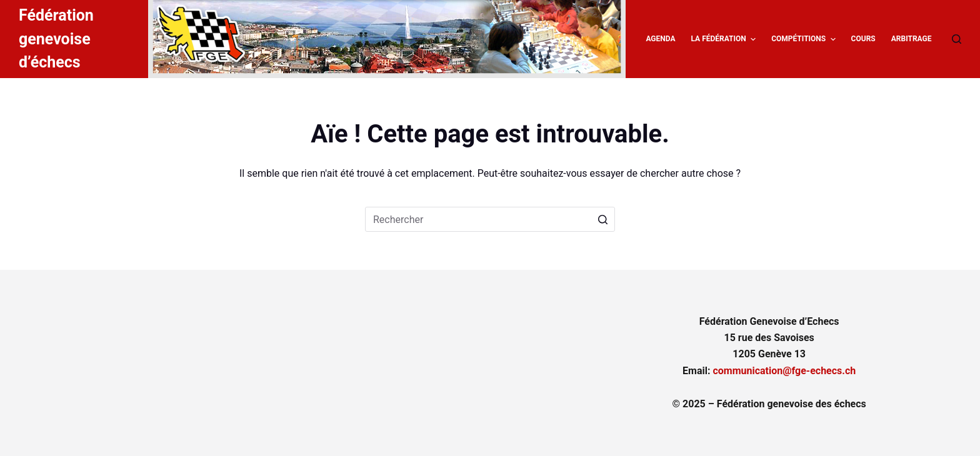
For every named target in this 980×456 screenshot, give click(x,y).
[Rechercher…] (490, 219)
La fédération (725, 39)
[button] (753, 39)
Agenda (660, 39)
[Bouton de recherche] (602, 219)
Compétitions (805, 39)
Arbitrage (912, 39)
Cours (863, 39)
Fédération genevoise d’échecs (56, 39)
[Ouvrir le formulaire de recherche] (957, 39)
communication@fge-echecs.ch (784, 371)
